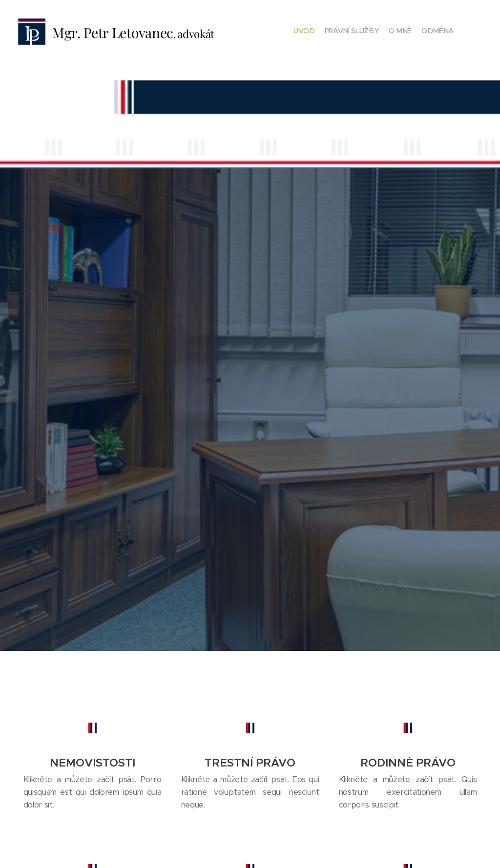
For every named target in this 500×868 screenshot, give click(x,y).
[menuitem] (426, 32)
